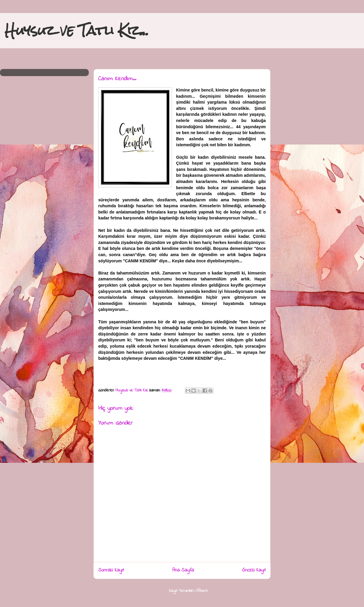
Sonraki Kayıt (111, 570)
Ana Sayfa (183, 570)
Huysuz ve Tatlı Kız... (77, 30)
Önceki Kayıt (254, 570)
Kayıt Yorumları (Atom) (188, 591)
